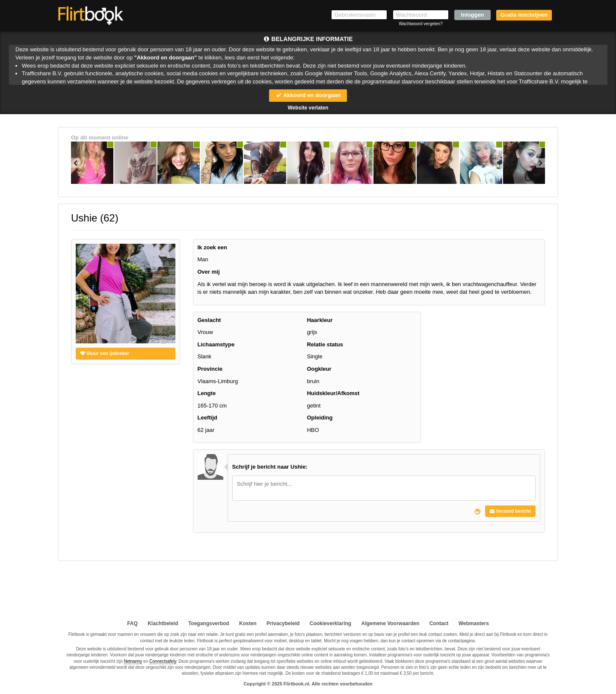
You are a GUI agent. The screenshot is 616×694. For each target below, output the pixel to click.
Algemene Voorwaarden (390, 623)
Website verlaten (308, 108)
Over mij (209, 272)
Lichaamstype (216, 344)
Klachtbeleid (163, 623)
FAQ (132, 623)
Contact (439, 623)
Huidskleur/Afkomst (333, 393)
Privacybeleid (283, 623)
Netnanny (133, 661)
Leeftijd (207, 418)
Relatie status (325, 344)
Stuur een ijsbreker (105, 353)
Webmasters (474, 623)
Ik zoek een (212, 247)
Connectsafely (163, 661)
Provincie (210, 369)
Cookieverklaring (330, 623)
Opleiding (320, 418)
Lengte (207, 393)
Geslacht (209, 320)
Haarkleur (320, 320)
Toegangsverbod (209, 623)
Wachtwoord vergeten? (421, 24)
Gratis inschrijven (524, 15)
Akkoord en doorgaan (308, 95)
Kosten (248, 623)
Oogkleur (319, 369)
